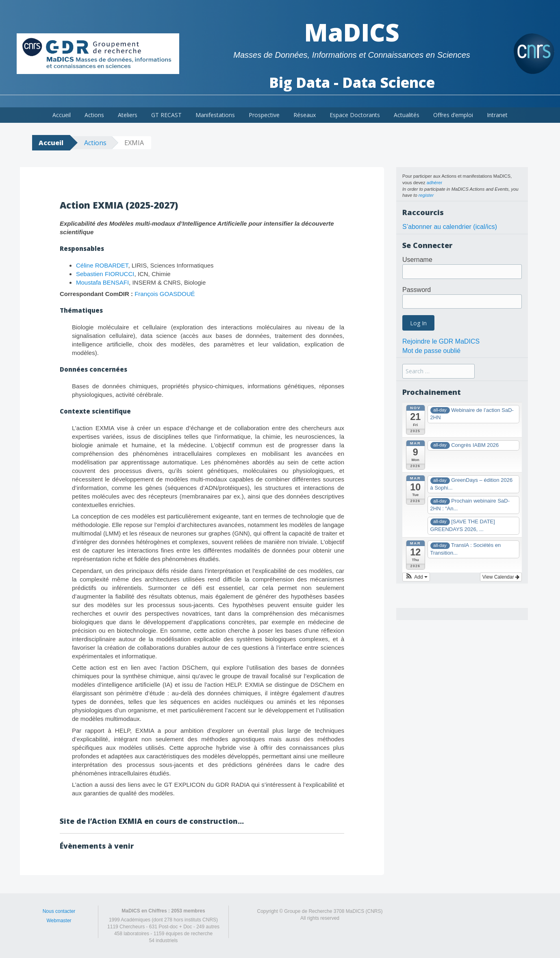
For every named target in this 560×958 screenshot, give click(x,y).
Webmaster (59, 921)
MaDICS (352, 32)
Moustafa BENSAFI (102, 282)
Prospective (264, 115)
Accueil (62, 115)
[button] (416, 577)
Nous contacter (59, 911)
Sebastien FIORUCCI (105, 274)
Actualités (407, 115)
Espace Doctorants (355, 115)
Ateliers (128, 115)
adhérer (435, 183)
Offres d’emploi (453, 115)
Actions (94, 115)
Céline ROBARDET (102, 265)
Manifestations (215, 115)
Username (417, 260)
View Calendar (501, 577)
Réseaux (305, 115)
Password (417, 290)
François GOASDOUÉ (165, 294)
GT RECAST (166, 115)
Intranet (497, 115)
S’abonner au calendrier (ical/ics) (450, 227)
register (426, 195)
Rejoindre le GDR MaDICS (441, 341)
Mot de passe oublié (431, 351)
